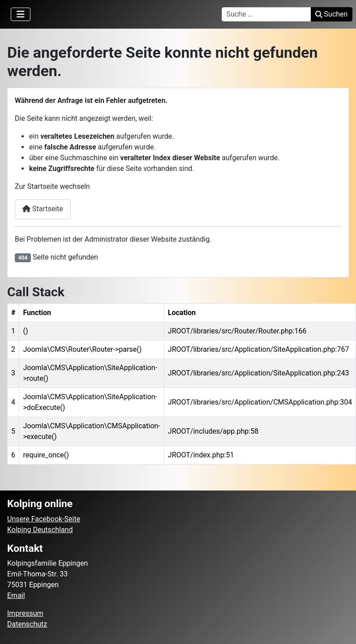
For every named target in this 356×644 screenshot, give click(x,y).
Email (16, 595)
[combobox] (266, 14)
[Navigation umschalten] (21, 14)
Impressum (25, 613)
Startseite (43, 209)
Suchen (331, 14)
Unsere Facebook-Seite (44, 519)
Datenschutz (27, 624)
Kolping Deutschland (40, 530)
